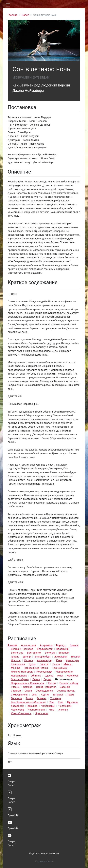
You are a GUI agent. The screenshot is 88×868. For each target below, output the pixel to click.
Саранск (65, 687)
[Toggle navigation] (8, 5)
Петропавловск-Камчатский (28, 683)
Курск (32, 664)
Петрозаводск (64, 679)
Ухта (61, 702)
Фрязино (72, 702)
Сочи (34, 695)
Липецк (44, 664)
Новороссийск (65, 672)
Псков (52, 683)
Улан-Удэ (56, 698)
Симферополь (19, 695)
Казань (29, 660)
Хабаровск (17, 706)
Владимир (62, 649)
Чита (51, 710)
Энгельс (63, 710)
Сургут (45, 695)
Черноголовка (36, 710)
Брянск (74, 645)
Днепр (27, 657)
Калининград (44, 660)
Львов (56, 664)
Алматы (12, 645)
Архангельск (29, 645)
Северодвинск (44, 691)
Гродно (15, 657)
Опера (11, 781)
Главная (13, 15)
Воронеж (64, 653)
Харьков (33, 706)
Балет (25, 15)
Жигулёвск (61, 657)
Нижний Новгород (22, 672)
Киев (59, 660)
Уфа (52, 702)
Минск (68, 664)
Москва (15, 668)
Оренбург (73, 676)
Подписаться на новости (44, 853)
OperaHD (13, 815)
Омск (60, 676)
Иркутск (16, 660)
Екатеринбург (42, 657)
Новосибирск (19, 676)
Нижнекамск (59, 668)
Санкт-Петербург (46, 687)
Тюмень (42, 698)
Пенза (36, 679)
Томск (29, 698)
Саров (28, 691)
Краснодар (72, 660)
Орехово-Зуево (20, 679)
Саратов (16, 691)
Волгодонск (34, 653)
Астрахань (46, 645)
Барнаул (61, 645)
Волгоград (17, 653)
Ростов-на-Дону (69, 683)
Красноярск (18, 664)
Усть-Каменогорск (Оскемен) (28, 702)
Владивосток (45, 649)
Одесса (49, 676)
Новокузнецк (44, 672)
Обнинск (36, 676)
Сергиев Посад (66, 691)
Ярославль (42, 713)
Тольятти (16, 698)
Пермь (47, 679)
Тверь (71, 695)
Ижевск (76, 657)
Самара (28, 687)
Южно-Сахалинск (21, 713)
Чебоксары (48, 706)
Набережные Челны (36, 668)
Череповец (17, 710)
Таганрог (58, 695)
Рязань (15, 687)
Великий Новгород (22, 649)
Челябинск (65, 706)
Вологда (50, 653)
